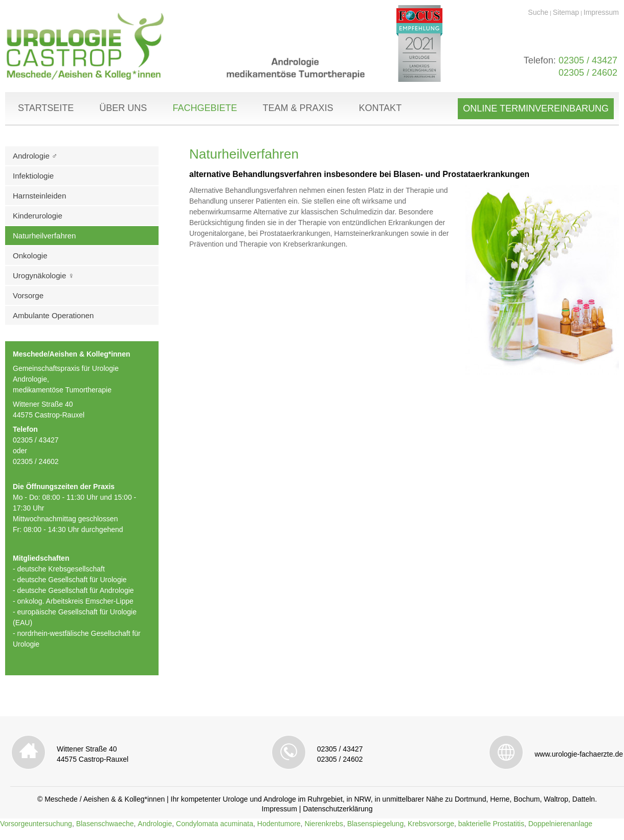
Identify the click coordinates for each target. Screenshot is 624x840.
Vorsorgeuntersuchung (36, 824)
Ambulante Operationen (53, 315)
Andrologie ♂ (35, 156)
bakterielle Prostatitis (491, 824)
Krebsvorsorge (431, 824)
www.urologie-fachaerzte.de (579, 754)
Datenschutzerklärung (338, 809)
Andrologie (155, 824)
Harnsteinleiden (39, 196)
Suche (538, 12)
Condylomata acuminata (215, 824)
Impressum (601, 12)
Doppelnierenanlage (560, 824)
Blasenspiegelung (376, 824)
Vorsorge (28, 295)
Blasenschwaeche (105, 824)
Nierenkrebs (324, 824)
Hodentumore (279, 824)
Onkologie (30, 256)
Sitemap (566, 12)
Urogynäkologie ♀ (43, 275)
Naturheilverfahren (44, 236)
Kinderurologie (38, 216)
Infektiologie (33, 176)
